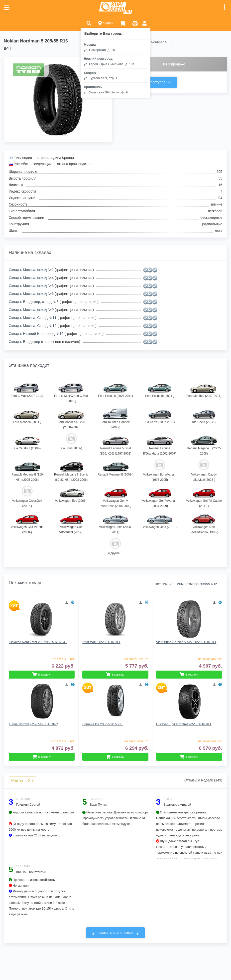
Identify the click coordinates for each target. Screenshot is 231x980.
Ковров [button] (106, 23)
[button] (89, 23)
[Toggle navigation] (7, 8)
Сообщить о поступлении (151, 82)
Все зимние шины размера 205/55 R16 (186, 584)
